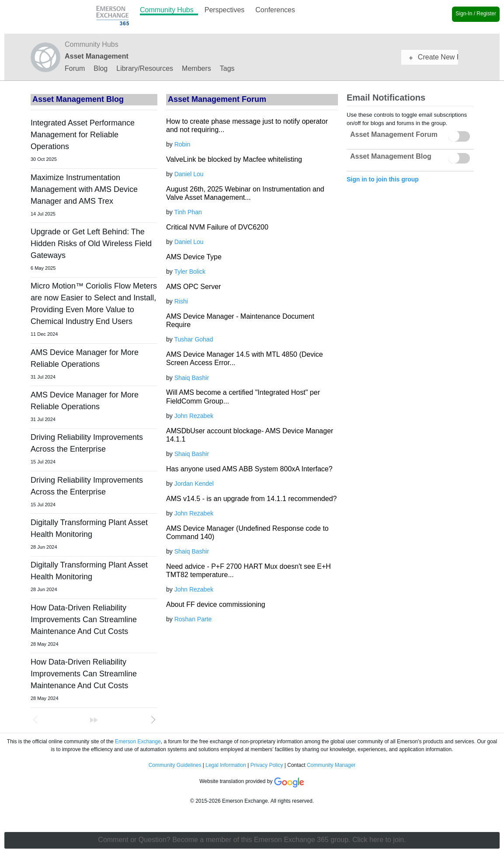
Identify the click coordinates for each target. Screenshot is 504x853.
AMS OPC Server (193, 287)
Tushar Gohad (193, 339)
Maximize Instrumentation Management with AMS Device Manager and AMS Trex (84, 189)
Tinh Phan (188, 212)
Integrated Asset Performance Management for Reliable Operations (83, 135)
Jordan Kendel (194, 484)
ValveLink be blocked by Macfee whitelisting (234, 159)
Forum (75, 69)
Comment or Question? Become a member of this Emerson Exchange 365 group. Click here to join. (252, 840)
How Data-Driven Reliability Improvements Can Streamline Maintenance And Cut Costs (84, 620)
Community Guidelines (175, 765)
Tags (227, 69)
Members (196, 69)
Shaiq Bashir (192, 378)
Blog (101, 69)
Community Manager (331, 765)
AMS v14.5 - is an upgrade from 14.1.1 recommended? (251, 499)
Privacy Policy (267, 765)
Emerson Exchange (138, 742)
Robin (182, 144)
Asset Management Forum (394, 134)
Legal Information (226, 765)
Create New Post (434, 57)
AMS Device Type (194, 257)
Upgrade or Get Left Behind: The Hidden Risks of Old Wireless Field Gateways (91, 244)
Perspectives (225, 10)
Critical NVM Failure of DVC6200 (217, 227)
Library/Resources (145, 69)
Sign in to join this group (383, 179)
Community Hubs (167, 10)
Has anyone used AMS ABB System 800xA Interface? (249, 469)
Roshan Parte (193, 619)
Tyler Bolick (190, 272)
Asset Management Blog (78, 99)
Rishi (181, 301)
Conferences (275, 10)
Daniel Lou (189, 174)
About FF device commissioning (216, 604)
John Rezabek (194, 416)
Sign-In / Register (476, 14)
